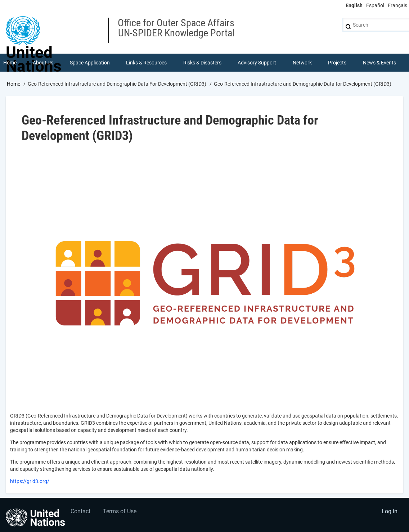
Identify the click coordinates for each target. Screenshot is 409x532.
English (354, 5)
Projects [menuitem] (337, 63)
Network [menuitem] (302, 63)
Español (375, 5)
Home (14, 84)
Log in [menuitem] (390, 511)
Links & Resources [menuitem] (146, 63)
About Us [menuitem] (43, 63)
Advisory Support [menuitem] (257, 63)
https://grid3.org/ (30, 481)
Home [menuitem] (10, 63)
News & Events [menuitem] (379, 63)
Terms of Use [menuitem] (120, 511)
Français (397, 5)
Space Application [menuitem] (90, 63)
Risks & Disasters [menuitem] (202, 63)
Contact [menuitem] (80, 511)
